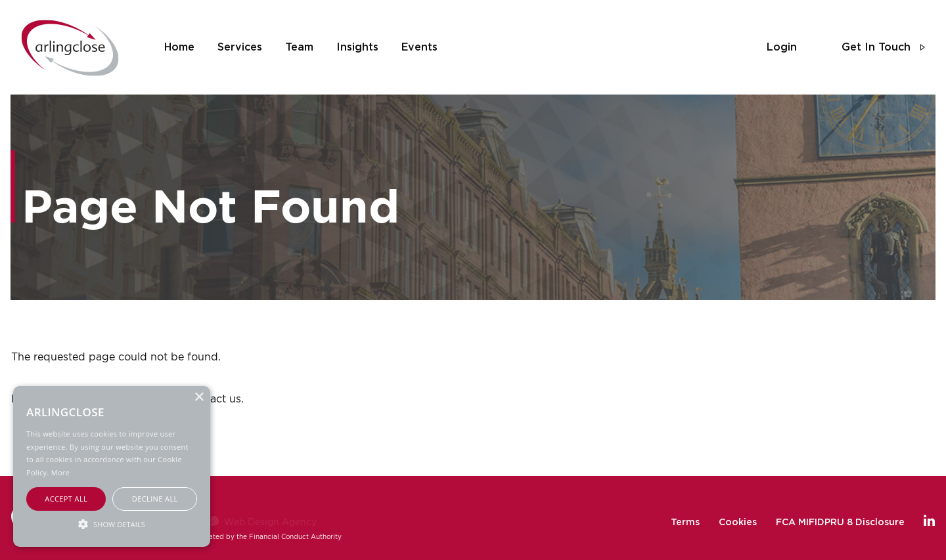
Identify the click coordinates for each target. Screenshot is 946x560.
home (179, 47)
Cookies (738, 523)
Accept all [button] (66, 499)
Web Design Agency (270, 522)
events (419, 47)
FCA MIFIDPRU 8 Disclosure (840, 523)
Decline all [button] (155, 499)
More (60, 472)
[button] (112, 524)
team (299, 47)
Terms (685, 523)
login (782, 47)
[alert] (112, 466)
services (240, 47)
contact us (214, 398)
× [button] (199, 398)
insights (357, 47)
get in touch (876, 47)
